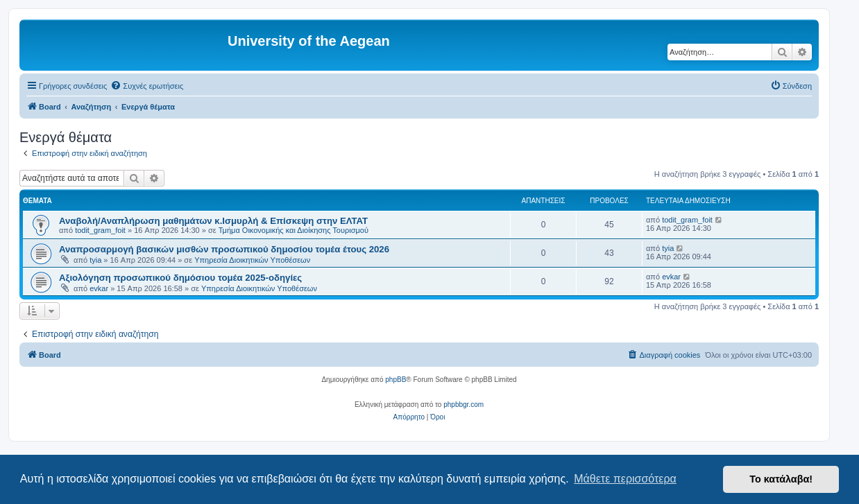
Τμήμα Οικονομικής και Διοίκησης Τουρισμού (294, 230)
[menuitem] (147, 86)
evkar (99, 288)
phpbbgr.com (463, 405)
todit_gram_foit (100, 230)
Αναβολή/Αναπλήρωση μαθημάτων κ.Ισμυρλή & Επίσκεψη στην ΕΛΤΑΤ (213, 221)
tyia (95, 260)
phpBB (396, 380)
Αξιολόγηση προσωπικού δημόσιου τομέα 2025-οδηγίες (180, 278)
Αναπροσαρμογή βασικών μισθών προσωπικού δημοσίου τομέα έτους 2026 (224, 249)
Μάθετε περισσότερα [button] (625, 479)
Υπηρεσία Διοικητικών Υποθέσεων (252, 260)
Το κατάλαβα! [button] (781, 479)
